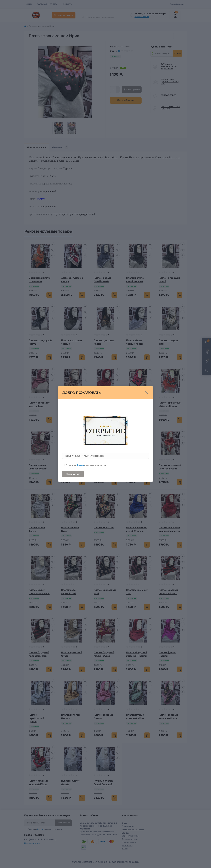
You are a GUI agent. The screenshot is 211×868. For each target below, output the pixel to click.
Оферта (80, 465)
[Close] (147, 393)
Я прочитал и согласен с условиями (86, 465)
